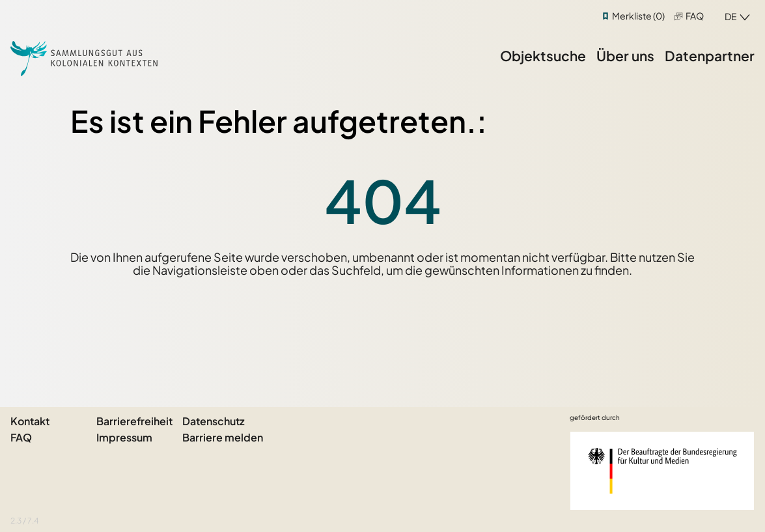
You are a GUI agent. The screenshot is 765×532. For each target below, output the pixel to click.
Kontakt (30, 421)
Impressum (124, 437)
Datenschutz (214, 421)
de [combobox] (731, 16)
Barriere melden (223, 437)
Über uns (625, 56)
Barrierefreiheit (134, 421)
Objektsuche (543, 56)
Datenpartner (710, 56)
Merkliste (638, 16)
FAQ (695, 16)
